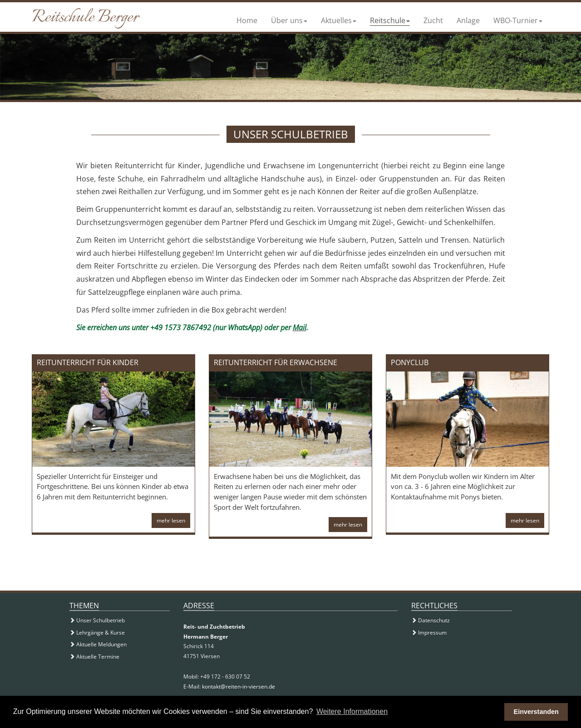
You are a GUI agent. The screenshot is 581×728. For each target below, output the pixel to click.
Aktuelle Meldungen (98, 644)
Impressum (429, 633)
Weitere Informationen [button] (352, 711)
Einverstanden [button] (536, 712)
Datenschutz (431, 620)
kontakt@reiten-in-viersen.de (239, 686)
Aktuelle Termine (94, 657)
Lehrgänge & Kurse (97, 633)
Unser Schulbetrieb (97, 620)
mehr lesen (171, 520)
